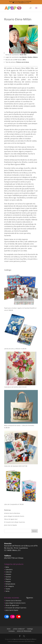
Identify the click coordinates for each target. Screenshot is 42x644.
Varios (7, 591)
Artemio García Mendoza (12, 513)
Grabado (8, 574)
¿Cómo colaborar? (19, 629)
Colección (9, 572)
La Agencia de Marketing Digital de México (24, 639)
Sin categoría (10, 586)
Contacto (12, 631)
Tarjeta (8, 589)
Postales (8, 581)
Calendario (9, 569)
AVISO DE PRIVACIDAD (24, 631)
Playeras (8, 579)
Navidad (8, 577)
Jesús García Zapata (10, 525)
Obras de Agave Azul (11, 519)
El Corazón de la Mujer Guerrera (15, 522)
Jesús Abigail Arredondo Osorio (14, 516)
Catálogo (30, 629)
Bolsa (7, 567)
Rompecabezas (10, 584)
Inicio (9, 629)
